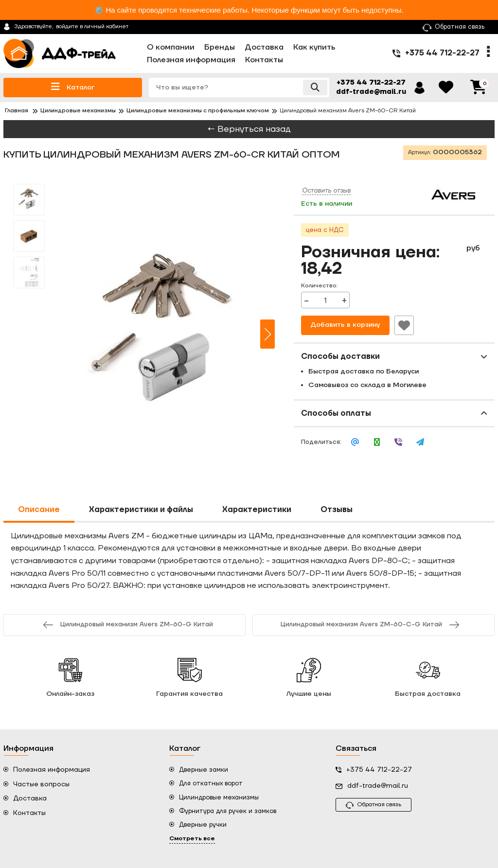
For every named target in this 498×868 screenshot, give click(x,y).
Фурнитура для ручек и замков (228, 811)
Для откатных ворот (211, 783)
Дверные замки (204, 770)
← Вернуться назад (249, 129)
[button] (267, 334)
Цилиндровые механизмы (219, 797)
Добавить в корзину (345, 325)
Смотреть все (192, 839)
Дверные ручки (203, 825)
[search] (238, 88)
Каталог (73, 87)
